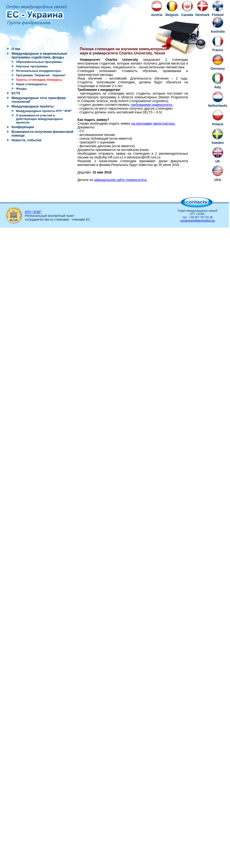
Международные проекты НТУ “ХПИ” (44, 111)
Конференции (23, 127)
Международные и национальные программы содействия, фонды (39, 55)
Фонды (21, 89)
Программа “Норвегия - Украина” (41, 75)
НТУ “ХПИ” (33, 212)
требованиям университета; (152, 105)
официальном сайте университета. (121, 180)
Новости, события (26, 140)
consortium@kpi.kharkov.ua (197, 221)
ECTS (16, 93)
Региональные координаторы (38, 71)
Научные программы (32, 66)
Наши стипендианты (31, 84)
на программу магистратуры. (153, 123)
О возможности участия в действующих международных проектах (39, 119)
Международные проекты (33, 106)
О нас (16, 49)
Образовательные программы (39, 62)
